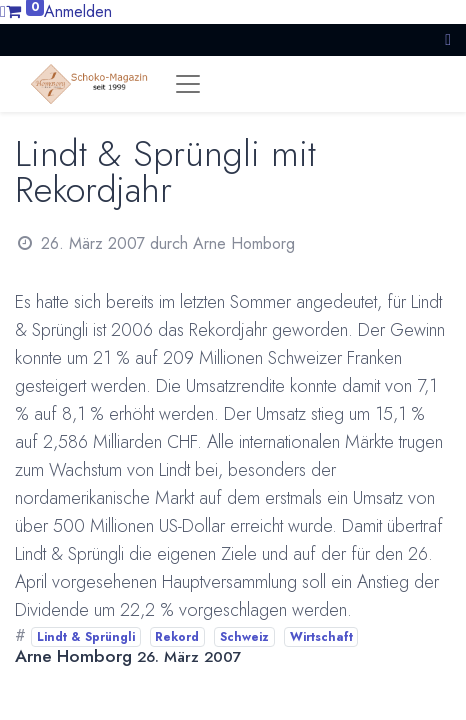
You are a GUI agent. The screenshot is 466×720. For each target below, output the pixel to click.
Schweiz (244, 637)
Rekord (177, 637)
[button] (448, 39)
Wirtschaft (321, 637)
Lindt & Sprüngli (86, 637)
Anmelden (78, 11)
